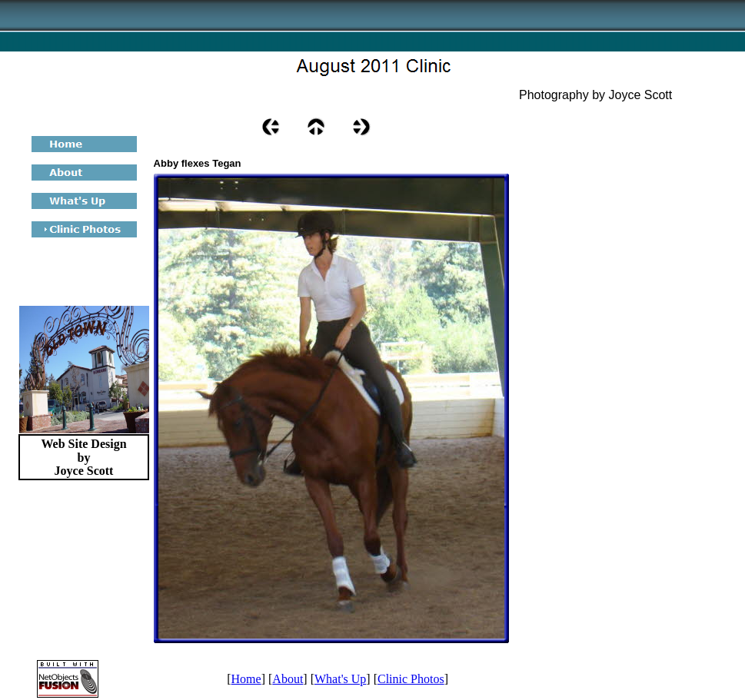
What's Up (340, 679)
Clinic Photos (411, 679)
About (288, 679)
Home (246, 679)
